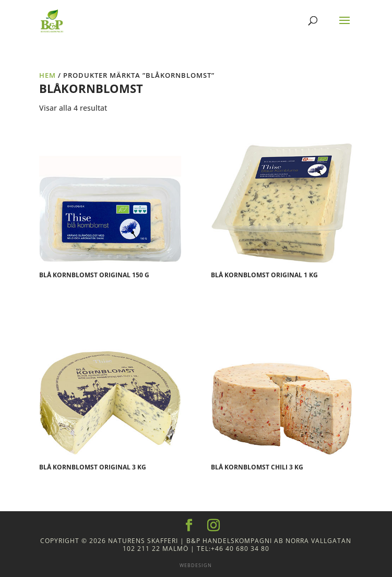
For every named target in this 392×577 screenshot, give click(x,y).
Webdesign (196, 565)
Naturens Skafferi (143, 541)
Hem (47, 75)
